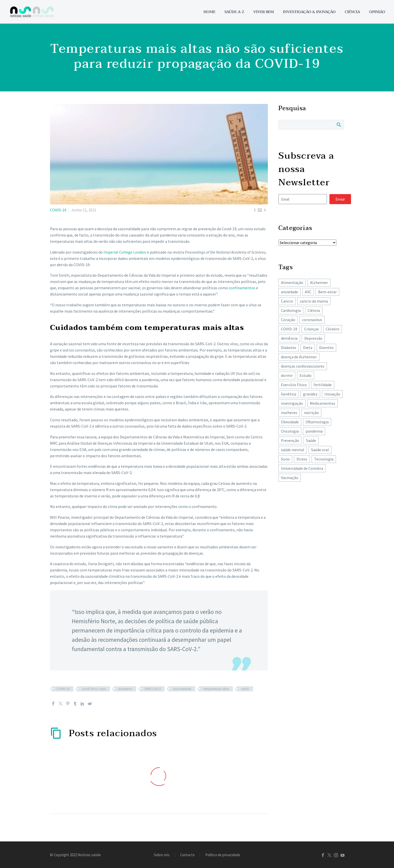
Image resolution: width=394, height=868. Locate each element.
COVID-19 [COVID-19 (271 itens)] (289, 329)
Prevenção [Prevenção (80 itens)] (290, 440)
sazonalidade (182, 689)
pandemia (125, 689)
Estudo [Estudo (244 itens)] (306, 375)
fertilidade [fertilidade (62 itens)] (323, 385)
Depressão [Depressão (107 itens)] (313, 338)
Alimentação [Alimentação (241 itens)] (292, 282)
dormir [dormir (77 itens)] (287, 375)
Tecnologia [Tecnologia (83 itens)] (324, 459)
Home (209, 12)
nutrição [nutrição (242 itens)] (311, 413)
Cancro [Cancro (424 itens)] (287, 301)
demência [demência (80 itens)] (289, 338)
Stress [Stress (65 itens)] (302, 459)
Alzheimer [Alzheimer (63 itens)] (319, 282)
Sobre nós (162, 855)
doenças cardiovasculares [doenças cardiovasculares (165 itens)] (303, 366)
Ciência (352, 12)
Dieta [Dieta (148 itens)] (308, 348)
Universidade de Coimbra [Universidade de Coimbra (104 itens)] (302, 468)
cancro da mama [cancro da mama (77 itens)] (314, 301)
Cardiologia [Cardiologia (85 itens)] (291, 310)
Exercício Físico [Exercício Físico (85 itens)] (294, 385)
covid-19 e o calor (94, 689)
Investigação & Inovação (309, 12)
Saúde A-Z (234, 12)
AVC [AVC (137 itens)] (308, 292)
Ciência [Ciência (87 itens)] (314, 310)
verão (245, 689)
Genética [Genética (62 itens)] (289, 394)
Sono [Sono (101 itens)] (285, 459)
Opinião (377, 12)
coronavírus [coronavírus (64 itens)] (312, 320)
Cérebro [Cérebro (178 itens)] (333, 329)
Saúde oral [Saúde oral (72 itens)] (320, 450)
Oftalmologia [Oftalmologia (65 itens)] (317, 422)
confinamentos (242, 288)
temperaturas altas (216, 689)
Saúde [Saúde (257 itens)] (311, 440)
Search (339, 125)
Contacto (187, 855)
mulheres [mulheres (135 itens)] (289, 413)
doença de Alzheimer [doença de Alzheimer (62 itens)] (299, 357)
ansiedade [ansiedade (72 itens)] (289, 292)
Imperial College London (125, 252)
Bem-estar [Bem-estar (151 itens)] (327, 292)
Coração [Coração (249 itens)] (288, 320)
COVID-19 (58, 210)
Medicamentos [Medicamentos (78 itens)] (323, 403)
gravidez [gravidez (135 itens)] (310, 394)
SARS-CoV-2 (153, 689)
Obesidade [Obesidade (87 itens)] (290, 422)
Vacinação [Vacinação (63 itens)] (290, 478)
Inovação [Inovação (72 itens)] (332, 394)
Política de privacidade (223, 855)
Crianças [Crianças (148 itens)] (311, 329)
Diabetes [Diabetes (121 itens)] (289, 348)
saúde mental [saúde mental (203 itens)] (293, 450)
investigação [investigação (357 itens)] (292, 403)
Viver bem (264, 12)
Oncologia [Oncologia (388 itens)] (290, 431)
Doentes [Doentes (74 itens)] (326, 348)
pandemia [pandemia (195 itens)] (314, 431)
